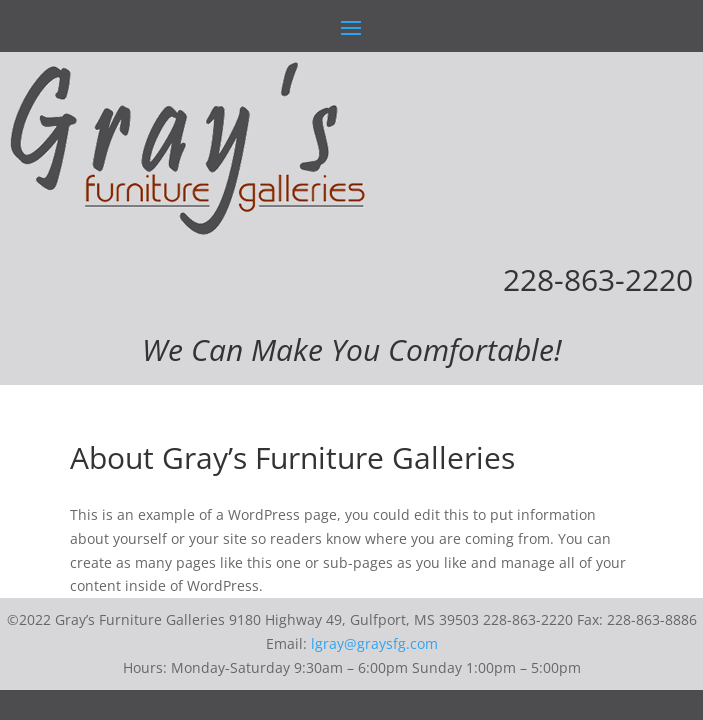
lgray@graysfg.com (374, 643)
